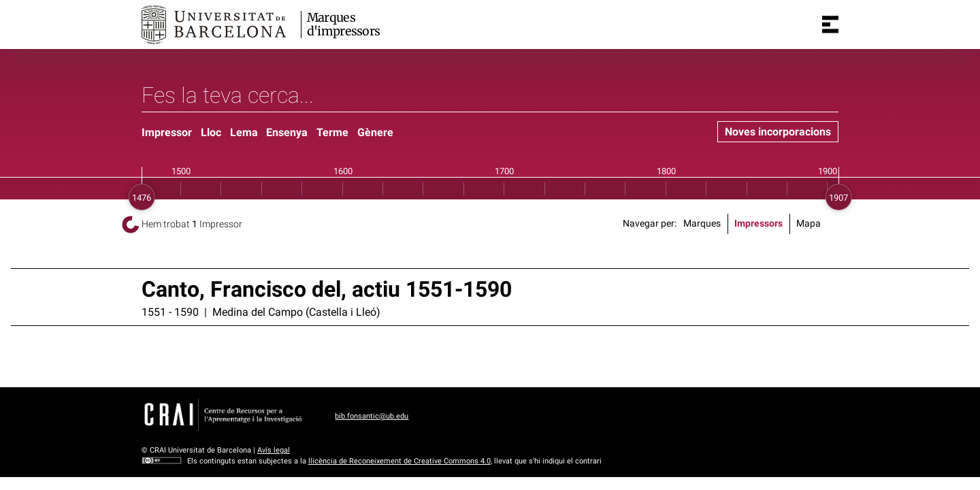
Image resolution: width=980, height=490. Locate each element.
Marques (702, 224)
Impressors (758, 224)
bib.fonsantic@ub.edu (372, 416)
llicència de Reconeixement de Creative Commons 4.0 (399, 461)
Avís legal (274, 450)
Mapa (808, 224)
